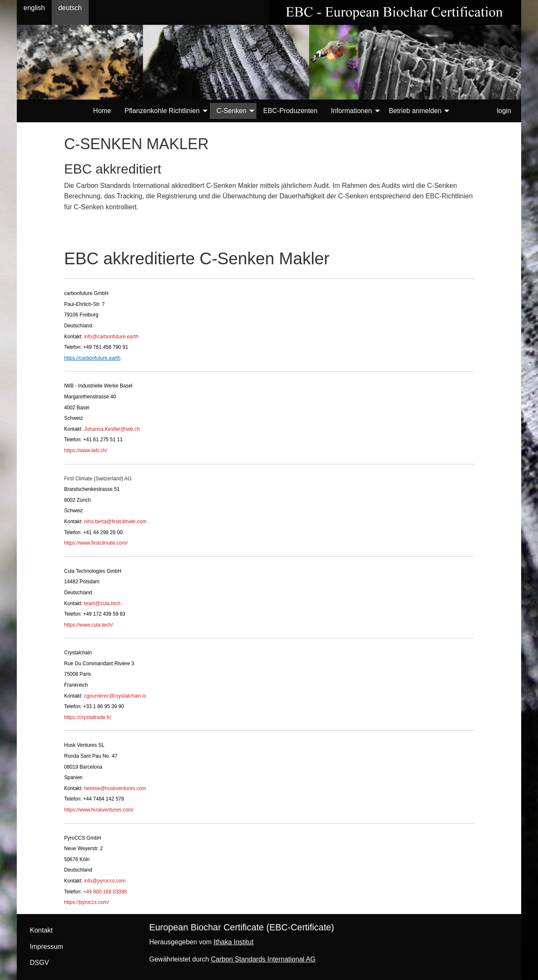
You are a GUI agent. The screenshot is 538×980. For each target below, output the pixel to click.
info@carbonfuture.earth (111, 337)
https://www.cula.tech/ (89, 625)
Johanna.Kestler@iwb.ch (112, 429)
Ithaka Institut (233, 942)
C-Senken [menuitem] (231, 111)
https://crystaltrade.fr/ (88, 717)
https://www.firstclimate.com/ (96, 543)
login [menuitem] (504, 111)
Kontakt (41, 930)
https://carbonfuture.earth (92, 358)
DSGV (39, 963)
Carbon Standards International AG (263, 959)
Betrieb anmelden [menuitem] (415, 111)
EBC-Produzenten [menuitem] (290, 111)
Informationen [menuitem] (351, 111)
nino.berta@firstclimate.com (115, 522)
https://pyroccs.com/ (87, 902)
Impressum (46, 947)
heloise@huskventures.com (115, 788)
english (34, 8)
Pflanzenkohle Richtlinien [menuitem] (162, 111)
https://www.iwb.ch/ (86, 450)
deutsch (70, 8)
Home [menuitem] (102, 111)
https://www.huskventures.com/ (99, 810)
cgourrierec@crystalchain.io (115, 696)
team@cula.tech (102, 603)
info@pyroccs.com (105, 881)
